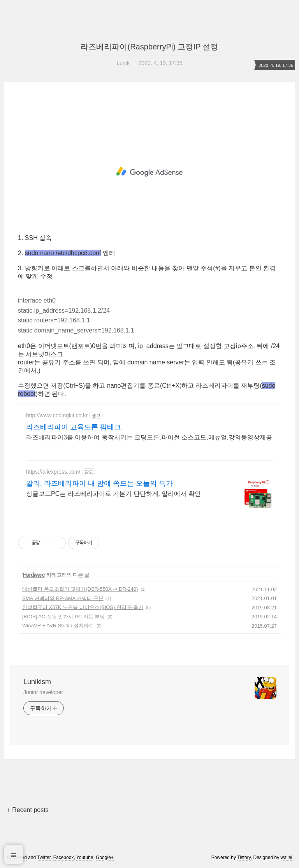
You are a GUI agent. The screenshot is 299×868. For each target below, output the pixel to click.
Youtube (85, 857)
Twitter (44, 857)
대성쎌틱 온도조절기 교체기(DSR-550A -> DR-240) (80, 589)
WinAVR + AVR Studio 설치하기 (58, 626)
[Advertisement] (149, 172)
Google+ (105, 857)
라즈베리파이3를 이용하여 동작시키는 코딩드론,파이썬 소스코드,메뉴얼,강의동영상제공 (149, 437)
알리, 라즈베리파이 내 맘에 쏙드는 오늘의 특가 (99, 483)
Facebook (64, 857)
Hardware (34, 575)
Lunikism (37, 682)
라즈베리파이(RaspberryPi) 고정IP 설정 (149, 47)
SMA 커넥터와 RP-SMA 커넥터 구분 (63, 598)
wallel (287, 857)
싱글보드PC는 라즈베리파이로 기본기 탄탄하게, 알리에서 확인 (113, 494)
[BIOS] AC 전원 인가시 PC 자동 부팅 (63, 617)
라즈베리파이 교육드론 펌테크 (74, 427)
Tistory (244, 857)
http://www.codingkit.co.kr (57, 415)
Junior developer (43, 692)
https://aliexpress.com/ (53, 472)
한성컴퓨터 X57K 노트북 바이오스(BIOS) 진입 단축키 (83, 607)
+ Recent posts (27, 810)
